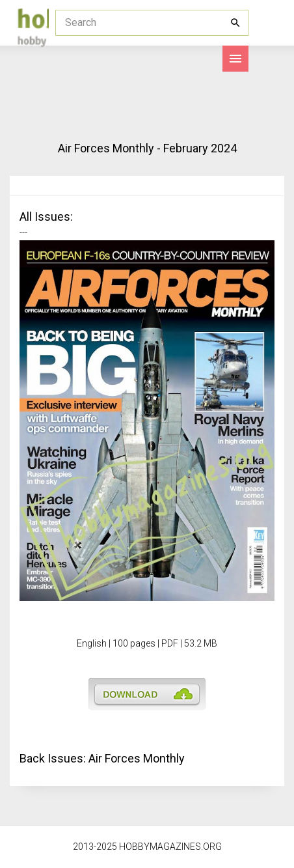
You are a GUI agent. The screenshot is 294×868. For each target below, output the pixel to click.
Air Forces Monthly (137, 758)
